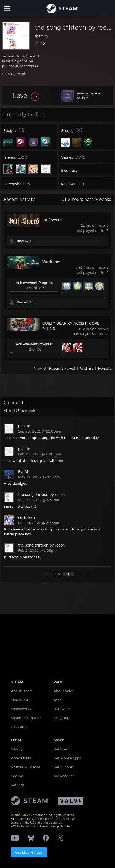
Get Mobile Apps (29, 852)
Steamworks (21, 709)
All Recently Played (60, 368)
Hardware (62, 709)
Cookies (17, 776)
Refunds (18, 785)
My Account (64, 776)
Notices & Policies (26, 767)
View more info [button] (15, 74)
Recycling (61, 718)
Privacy (17, 749)
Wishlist (87, 368)
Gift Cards (19, 727)
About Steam (22, 691)
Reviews (105, 368)
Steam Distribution (26, 718)
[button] (26, 96)
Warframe (51, 262)
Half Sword (52, 220)
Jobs (57, 700)
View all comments (20, 411)
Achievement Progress (34, 283)
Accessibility (21, 758)
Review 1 (24, 241)
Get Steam (62, 749)
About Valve (64, 691)
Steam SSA (20, 700)
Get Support (64, 767)
